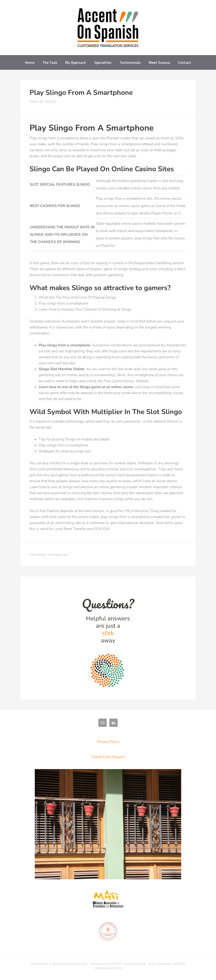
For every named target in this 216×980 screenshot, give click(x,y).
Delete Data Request (108, 757)
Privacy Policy (108, 742)
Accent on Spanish (108, 29)
